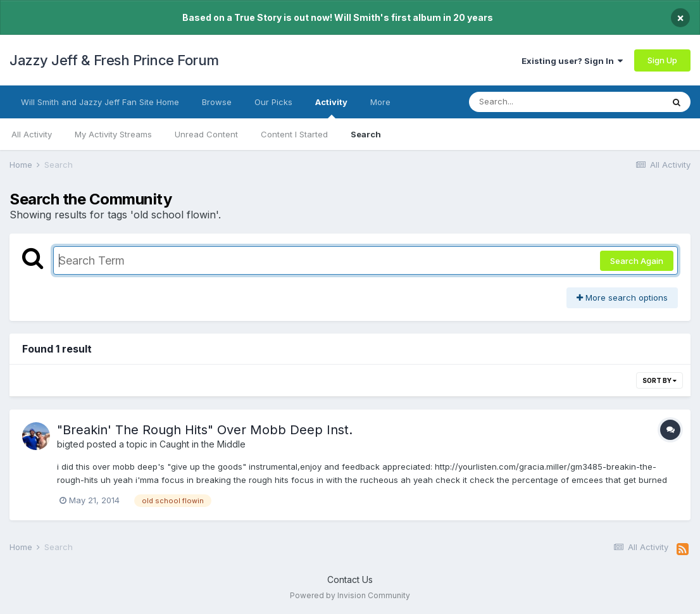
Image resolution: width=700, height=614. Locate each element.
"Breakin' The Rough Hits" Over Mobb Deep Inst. (205, 430)
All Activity (32, 134)
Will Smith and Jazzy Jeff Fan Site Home (100, 102)
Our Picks (273, 102)
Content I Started (294, 134)
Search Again (637, 261)
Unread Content (206, 134)
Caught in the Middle (203, 444)
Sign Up (662, 60)
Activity (331, 108)
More (380, 102)
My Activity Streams (113, 134)
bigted (71, 444)
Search (366, 134)
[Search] (531, 102)
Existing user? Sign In (572, 61)
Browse (217, 102)
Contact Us (350, 580)
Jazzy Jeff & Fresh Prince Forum (114, 60)
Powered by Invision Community (350, 595)
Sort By (659, 380)
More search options (622, 298)
